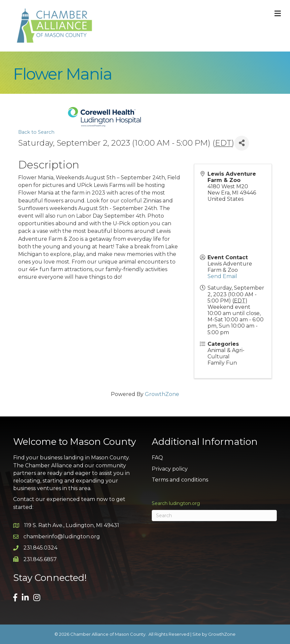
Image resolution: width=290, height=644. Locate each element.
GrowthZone (162, 394)
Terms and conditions (180, 480)
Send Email (222, 276)
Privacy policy (170, 469)
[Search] (214, 516)
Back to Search (36, 132)
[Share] (242, 143)
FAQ (157, 458)
